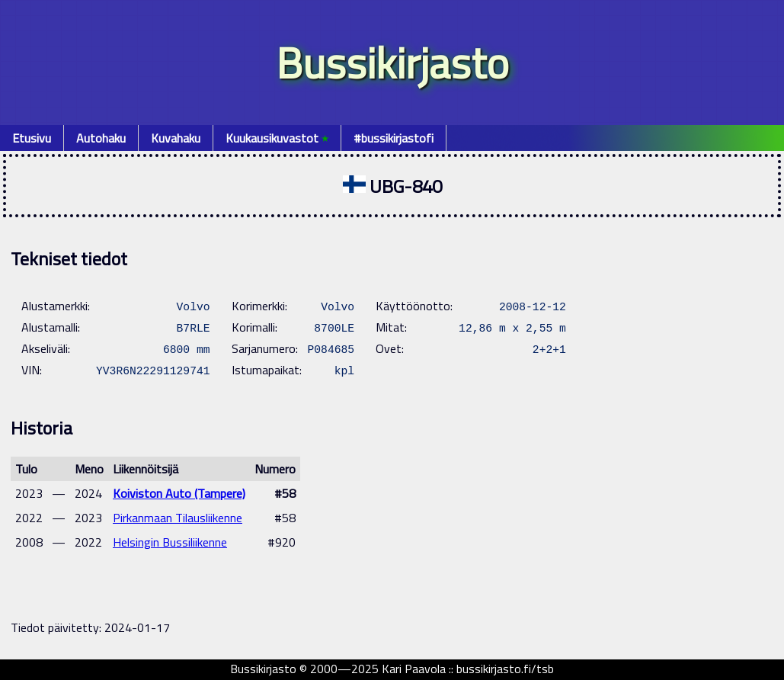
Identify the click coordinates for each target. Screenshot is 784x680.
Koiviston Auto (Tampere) (179, 493)
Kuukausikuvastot (277, 138)
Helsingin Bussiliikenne (170, 542)
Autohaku (101, 138)
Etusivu (32, 138)
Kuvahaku (176, 138)
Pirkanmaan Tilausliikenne (178, 518)
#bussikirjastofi (394, 138)
